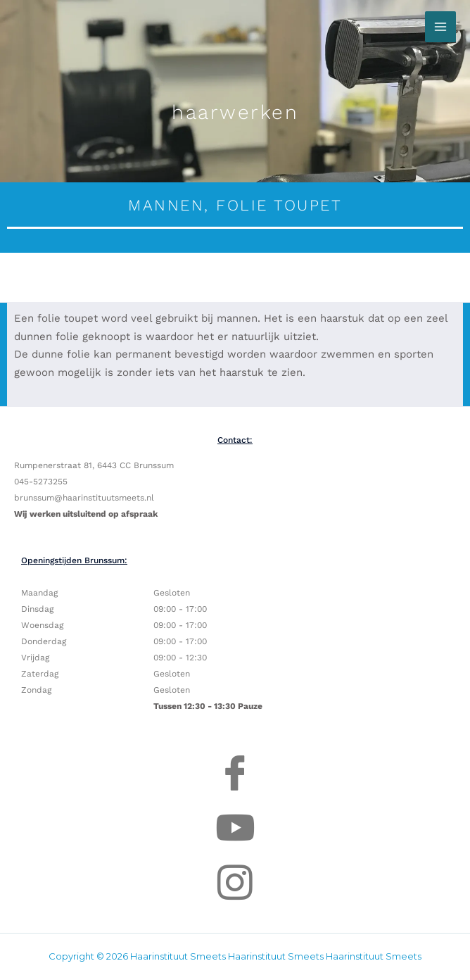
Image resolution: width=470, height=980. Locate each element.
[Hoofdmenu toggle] (440, 27)
